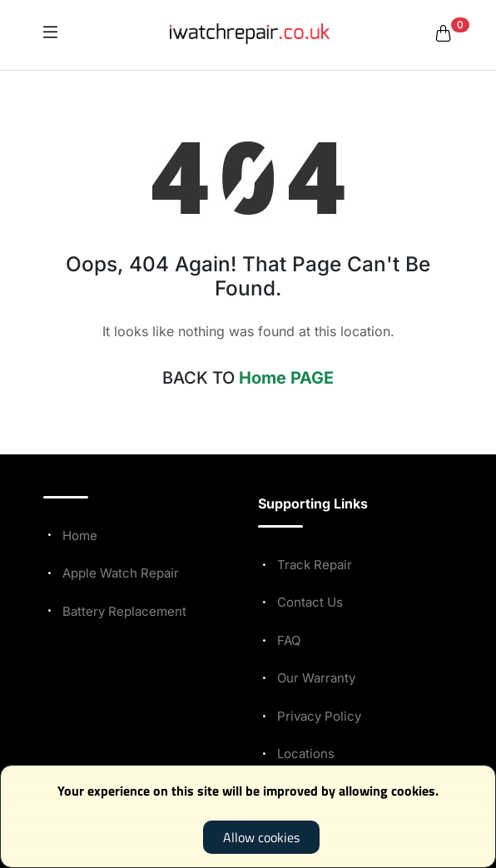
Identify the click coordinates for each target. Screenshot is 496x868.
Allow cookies (261, 837)
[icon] (50, 33)
